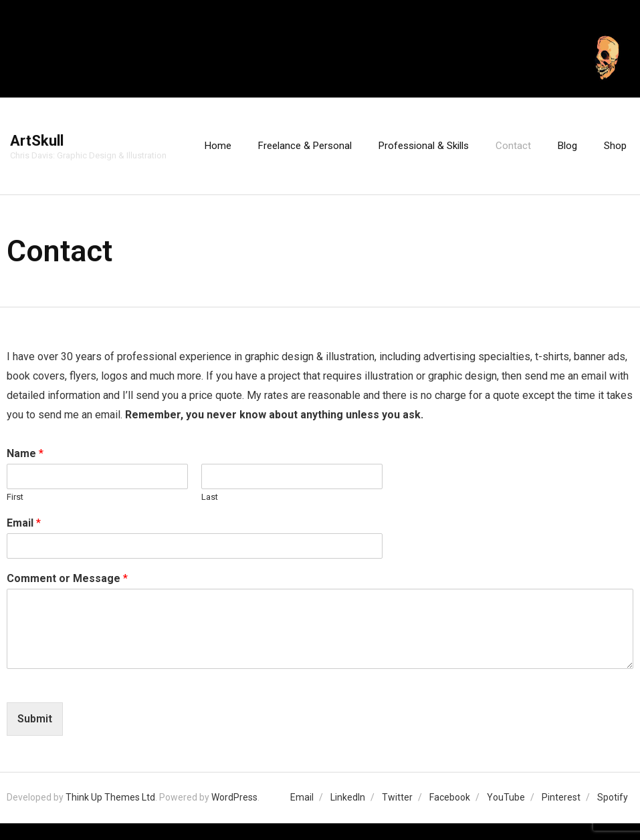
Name (25, 453)
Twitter (397, 797)
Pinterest (561, 797)
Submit (35, 719)
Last (210, 497)
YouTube (506, 797)
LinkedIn (348, 797)
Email (24, 523)
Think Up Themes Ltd (110, 797)
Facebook (450, 797)
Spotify (613, 797)
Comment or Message (67, 578)
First (15, 497)
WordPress (234, 797)
